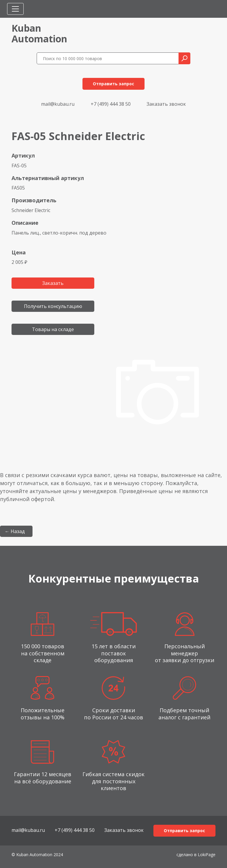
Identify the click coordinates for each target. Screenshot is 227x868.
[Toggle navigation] (15, 9)
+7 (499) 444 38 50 (111, 104)
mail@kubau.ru (58, 104)
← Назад (15, 531)
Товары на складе (53, 329)
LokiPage (207, 855)
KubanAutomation (39, 33)
